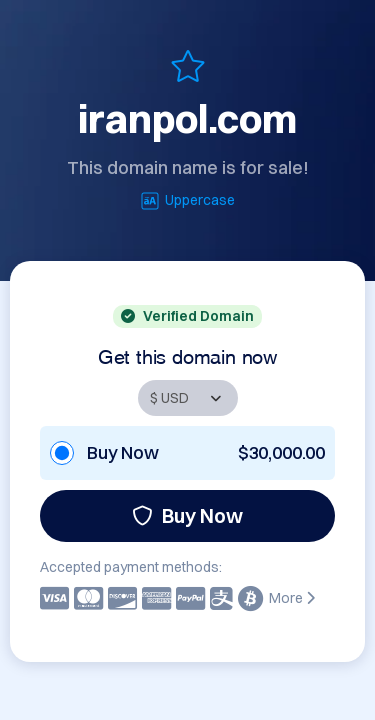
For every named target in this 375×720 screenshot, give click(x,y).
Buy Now (187, 515)
